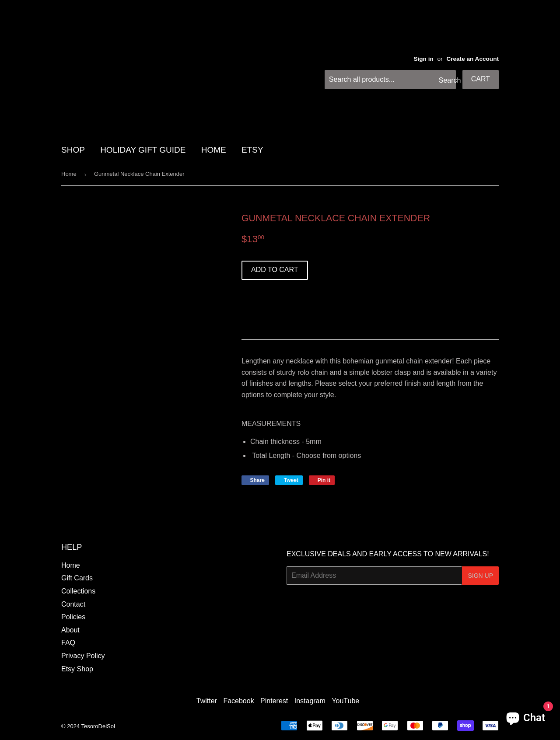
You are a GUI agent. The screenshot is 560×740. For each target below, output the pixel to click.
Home (69, 174)
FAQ (68, 643)
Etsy (252, 150)
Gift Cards (77, 578)
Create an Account (472, 59)
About (70, 630)
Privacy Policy (83, 656)
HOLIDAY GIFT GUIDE (143, 150)
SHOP (73, 150)
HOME (214, 150)
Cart (481, 79)
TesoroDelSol (98, 726)
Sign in (423, 59)
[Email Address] (374, 576)
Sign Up (480, 576)
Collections (78, 591)
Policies (73, 617)
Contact (73, 604)
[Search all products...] (390, 80)
